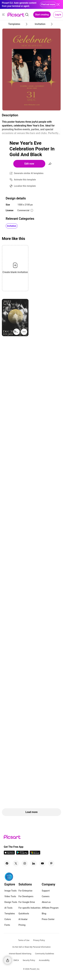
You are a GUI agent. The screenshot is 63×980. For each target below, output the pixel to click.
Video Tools (10, 896)
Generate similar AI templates (29, 173)
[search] (27, 15)
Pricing (22, 925)
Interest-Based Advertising (20, 954)
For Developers (26, 896)
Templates (10, 914)
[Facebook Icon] (7, 863)
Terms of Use (24, 940)
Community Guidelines (44, 954)
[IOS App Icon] (9, 854)
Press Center (48, 919)
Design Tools (11, 902)
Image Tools (11, 891)
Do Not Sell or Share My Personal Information (31, 947)
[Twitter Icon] (16, 863)
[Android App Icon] (22, 854)
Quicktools (24, 914)
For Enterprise (25, 891)
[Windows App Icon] (35, 854)
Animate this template (25, 180)
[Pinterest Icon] (51, 863)
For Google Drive (27, 902)
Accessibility (44, 960)
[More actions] (24, 332)
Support (46, 891)
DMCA (16, 960)
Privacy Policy (39, 940)
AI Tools (8, 908)
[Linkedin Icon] (34, 863)
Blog (44, 914)
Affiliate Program (50, 908)
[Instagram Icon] (25, 863)
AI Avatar (23, 919)
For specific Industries (30, 908)
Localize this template (25, 186)
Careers (46, 896)
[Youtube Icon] (42, 863)
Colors (8, 919)
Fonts (7, 925)
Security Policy (29, 960)
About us (46, 902)
